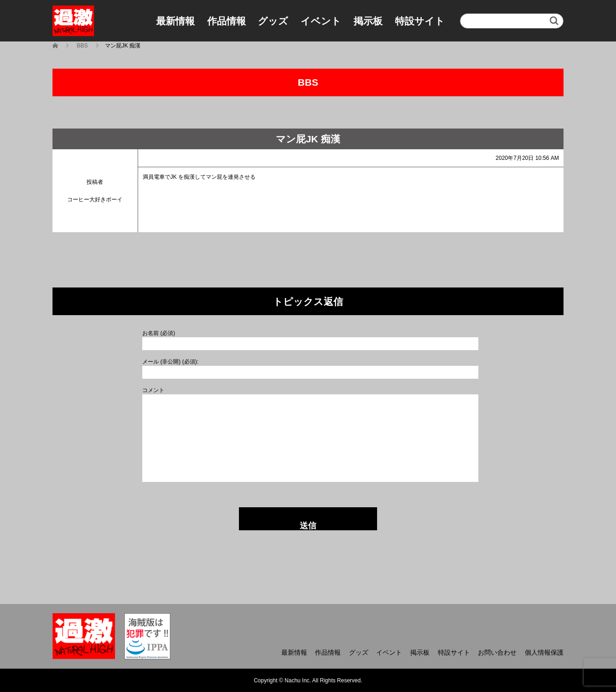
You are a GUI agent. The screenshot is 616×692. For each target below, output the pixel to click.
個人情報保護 (544, 652)
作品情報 (227, 21)
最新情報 (175, 21)
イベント (321, 21)
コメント (153, 390)
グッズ (273, 21)
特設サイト (420, 21)
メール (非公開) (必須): (170, 362)
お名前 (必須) (159, 333)
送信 (308, 526)
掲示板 (368, 21)
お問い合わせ (497, 652)
